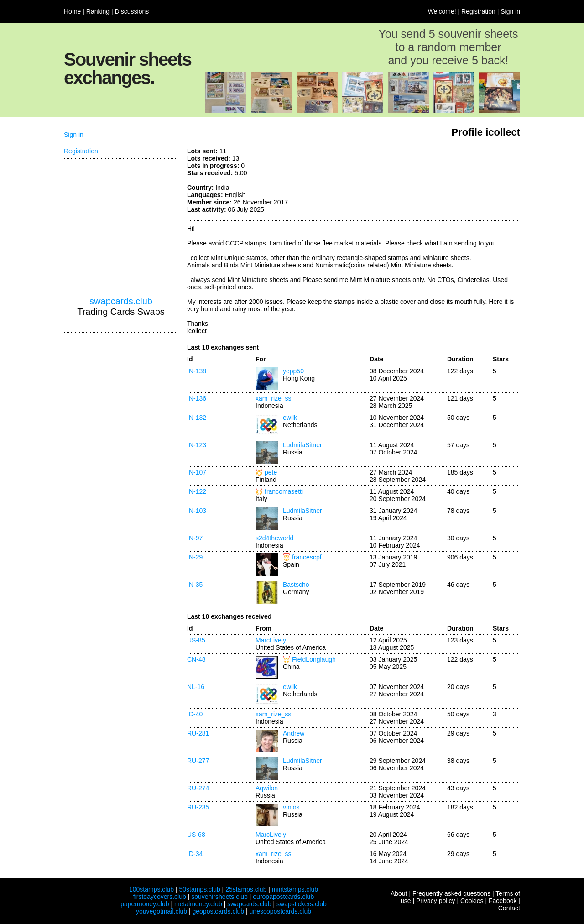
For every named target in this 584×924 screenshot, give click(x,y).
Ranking (98, 11)
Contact (509, 908)
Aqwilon (267, 788)
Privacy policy (436, 901)
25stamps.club (246, 889)
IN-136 (197, 398)
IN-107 (197, 472)
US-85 (196, 640)
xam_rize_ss (274, 398)
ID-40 (195, 714)
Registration (478, 11)
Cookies (472, 901)
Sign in (510, 11)
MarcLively (271, 640)
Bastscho (296, 585)
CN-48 (196, 659)
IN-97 (195, 538)
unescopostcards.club (280, 911)
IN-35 (195, 585)
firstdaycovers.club (160, 897)
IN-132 (197, 418)
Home (72, 11)
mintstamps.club (295, 889)
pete (271, 472)
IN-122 (197, 491)
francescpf (307, 557)
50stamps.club (199, 889)
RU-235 (198, 807)
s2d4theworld (274, 538)
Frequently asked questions (451, 893)
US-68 (196, 835)
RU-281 (198, 733)
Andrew (294, 733)
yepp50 (293, 371)
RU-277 (198, 761)
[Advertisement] (452, 182)
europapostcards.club (283, 897)
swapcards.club (121, 301)
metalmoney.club (198, 904)
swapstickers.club (302, 904)
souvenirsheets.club (219, 897)
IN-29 (195, 557)
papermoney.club (145, 904)
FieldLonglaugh (314, 659)
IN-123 (197, 445)
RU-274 (198, 788)
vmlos (291, 807)
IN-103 (197, 511)
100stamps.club (151, 889)
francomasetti (284, 491)
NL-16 (196, 687)
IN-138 (197, 371)
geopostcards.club (219, 911)
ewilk (290, 418)
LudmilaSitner (302, 445)
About (399, 893)
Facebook (503, 901)
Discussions (132, 11)
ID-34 (195, 854)
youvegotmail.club (162, 911)
